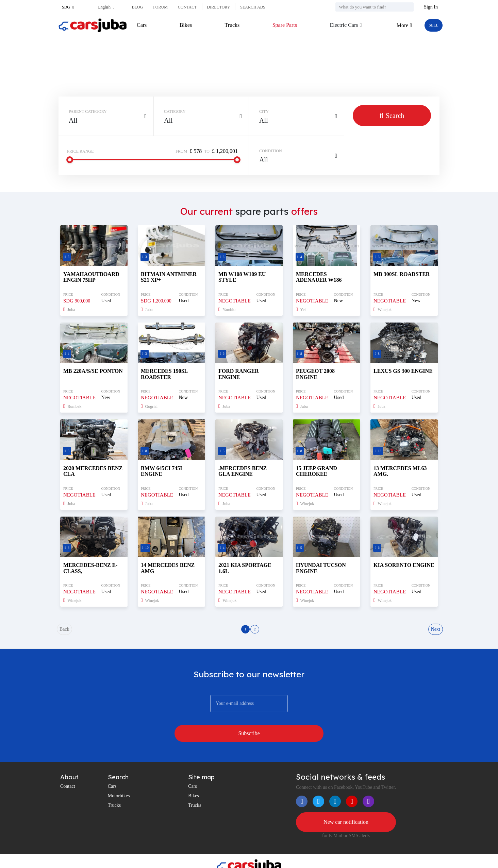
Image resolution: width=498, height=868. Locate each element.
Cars (142, 25)
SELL (431, 25)
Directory (219, 7)
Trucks (230, 25)
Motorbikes (119, 778)
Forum (160, 7)
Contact (187, 7)
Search (392, 116)
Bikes (185, 25)
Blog (137, 7)
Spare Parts (281, 25)
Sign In (431, 7)
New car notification (346, 805)
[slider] (70, 160)
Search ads (253, 7)
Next (435, 632)
